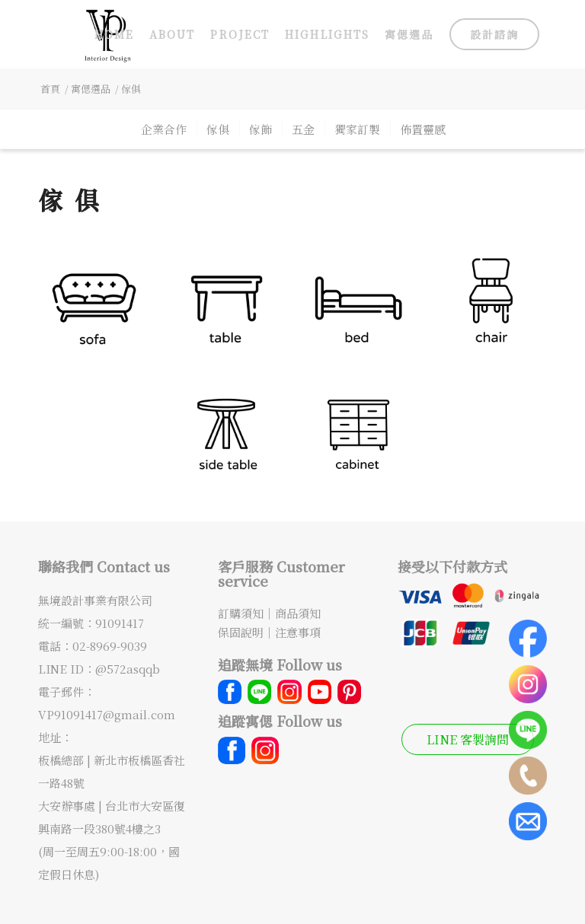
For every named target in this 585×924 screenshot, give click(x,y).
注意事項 (298, 632)
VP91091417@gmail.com (107, 714)
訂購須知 (241, 613)
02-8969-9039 (110, 646)
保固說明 (241, 632)
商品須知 (298, 613)
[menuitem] (114, 34)
